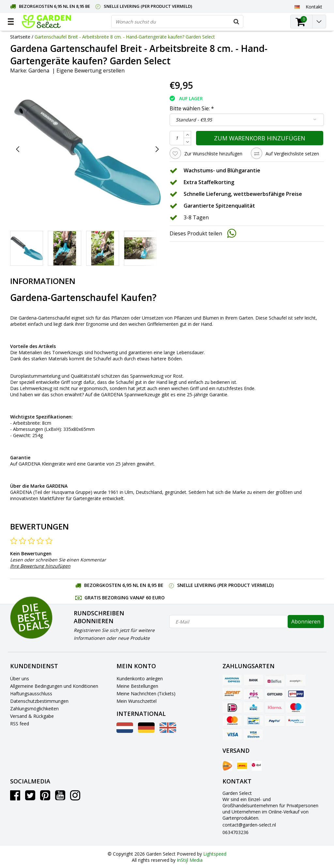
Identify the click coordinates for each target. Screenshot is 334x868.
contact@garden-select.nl (249, 825)
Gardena (39, 71)
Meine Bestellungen (137, 686)
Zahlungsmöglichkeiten (34, 709)
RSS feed (20, 724)
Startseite (20, 37)
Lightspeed (215, 854)
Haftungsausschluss (31, 694)
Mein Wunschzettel (137, 701)
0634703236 (235, 832)
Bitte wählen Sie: (192, 108)
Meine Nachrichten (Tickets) (146, 694)
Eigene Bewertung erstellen (91, 71)
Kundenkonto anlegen (140, 679)
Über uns (20, 679)
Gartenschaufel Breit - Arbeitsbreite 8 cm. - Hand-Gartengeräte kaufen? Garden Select (125, 37)
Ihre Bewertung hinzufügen (40, 566)
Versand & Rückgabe (32, 716)
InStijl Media (190, 860)
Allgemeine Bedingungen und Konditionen (54, 686)
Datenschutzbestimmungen (39, 701)
